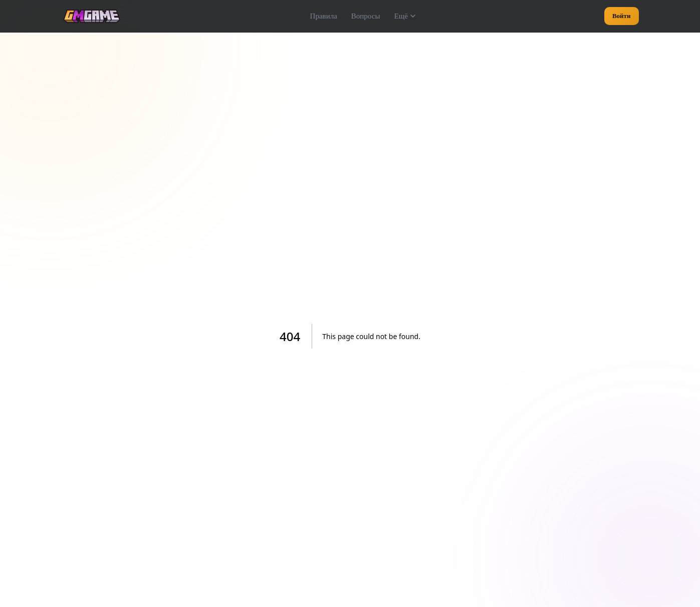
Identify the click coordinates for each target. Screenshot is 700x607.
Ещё (405, 16)
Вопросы (366, 16)
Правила (324, 16)
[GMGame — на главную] (92, 16)
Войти (622, 16)
